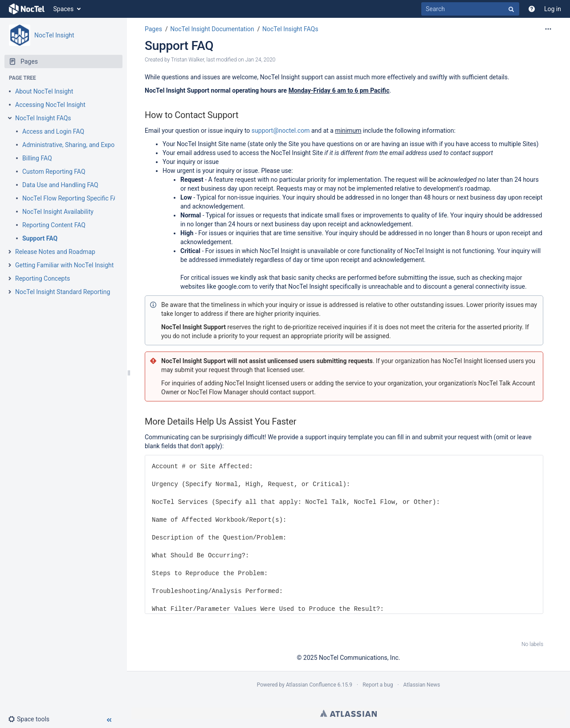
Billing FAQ (37, 158)
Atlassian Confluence (311, 685)
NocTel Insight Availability (58, 212)
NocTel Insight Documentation (212, 29)
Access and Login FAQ (53, 131)
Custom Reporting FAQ (54, 172)
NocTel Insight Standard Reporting (63, 292)
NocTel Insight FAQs (43, 118)
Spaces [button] (64, 9)
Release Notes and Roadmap (55, 252)
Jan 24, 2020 (261, 60)
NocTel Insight (54, 35)
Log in (553, 9)
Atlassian (348, 713)
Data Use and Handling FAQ (60, 185)
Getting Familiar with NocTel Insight (64, 265)
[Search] (470, 9)
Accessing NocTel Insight (50, 105)
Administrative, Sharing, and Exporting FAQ (81, 145)
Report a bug (378, 685)
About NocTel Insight (44, 91)
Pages (153, 29)
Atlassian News (422, 685)
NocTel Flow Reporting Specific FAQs (73, 198)
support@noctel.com (281, 131)
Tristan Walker (187, 60)
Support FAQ (40, 238)
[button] (29, 719)
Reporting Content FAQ (54, 225)
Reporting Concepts (43, 278)
